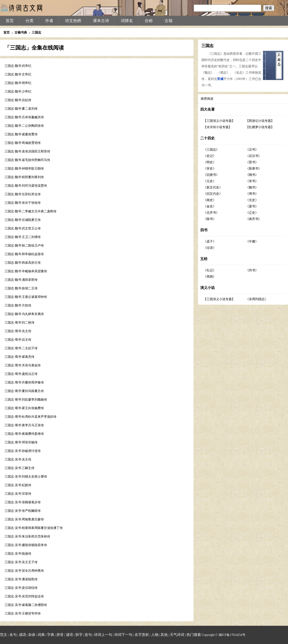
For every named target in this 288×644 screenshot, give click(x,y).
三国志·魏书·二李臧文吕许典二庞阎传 (30, 211)
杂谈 (32, 635)
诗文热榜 (73, 21)
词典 (41, 635)
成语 (22, 635)
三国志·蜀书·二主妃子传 (21, 348)
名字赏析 (142, 635)
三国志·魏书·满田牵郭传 (21, 280)
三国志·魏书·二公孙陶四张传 (24, 126)
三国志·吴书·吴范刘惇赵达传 (24, 596)
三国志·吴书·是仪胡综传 (21, 588)
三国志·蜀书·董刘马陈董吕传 (24, 391)
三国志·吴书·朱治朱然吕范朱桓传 (27, 536)
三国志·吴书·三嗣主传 (19, 468)
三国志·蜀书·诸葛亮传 (19, 357)
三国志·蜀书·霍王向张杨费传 (24, 408)
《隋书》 (252, 175)
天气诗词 (177, 635)
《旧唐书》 (211, 175)
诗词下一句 (123, 635)
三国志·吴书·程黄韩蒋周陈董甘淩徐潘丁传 (34, 528)
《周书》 (252, 194)
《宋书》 (252, 181)
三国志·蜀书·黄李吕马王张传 (24, 425)
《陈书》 (210, 219)
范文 (4, 635)
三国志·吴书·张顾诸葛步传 (23, 502)
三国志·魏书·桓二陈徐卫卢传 (24, 246)
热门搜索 (194, 635)
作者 (49, 21)
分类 (29, 21)
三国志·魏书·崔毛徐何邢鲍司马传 (27, 160)
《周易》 (210, 277)
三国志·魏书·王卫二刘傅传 (23, 237)
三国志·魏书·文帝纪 (18, 74)
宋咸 (220, 79)
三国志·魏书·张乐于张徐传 (23, 203)
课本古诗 (101, 21)
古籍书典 (21, 33)
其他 (164, 635)
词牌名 (127, 21)
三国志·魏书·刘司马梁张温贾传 (26, 186)
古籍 (169, 21)
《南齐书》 (254, 219)
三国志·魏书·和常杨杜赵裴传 (24, 254)
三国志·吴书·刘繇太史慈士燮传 (26, 477)
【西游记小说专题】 (260, 121)
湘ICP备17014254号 (232, 635)
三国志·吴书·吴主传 (18, 459)
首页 (10, 21)
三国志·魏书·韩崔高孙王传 (23, 263)
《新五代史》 (213, 187)
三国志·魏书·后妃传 (18, 100)
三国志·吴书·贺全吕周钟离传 (24, 571)
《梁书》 (252, 206)
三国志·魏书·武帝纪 (18, 66)
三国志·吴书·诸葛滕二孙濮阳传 (26, 605)
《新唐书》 (254, 169)
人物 (155, 635)
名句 (13, 635)
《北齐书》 (211, 213)
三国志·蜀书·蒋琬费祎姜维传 (24, 434)
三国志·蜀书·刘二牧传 (19, 323)
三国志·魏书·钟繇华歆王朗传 (24, 169)
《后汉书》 (254, 156)
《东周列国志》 (257, 299)
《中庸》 (252, 241)
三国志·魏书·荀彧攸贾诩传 (23, 143)
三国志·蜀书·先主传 (18, 331)
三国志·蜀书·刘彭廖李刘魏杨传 (26, 400)
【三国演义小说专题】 (219, 121)
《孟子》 (210, 241)
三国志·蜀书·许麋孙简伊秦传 (24, 382)
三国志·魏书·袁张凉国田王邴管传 (27, 151)
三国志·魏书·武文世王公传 (23, 228)
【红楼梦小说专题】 (260, 127)
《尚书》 (252, 270)
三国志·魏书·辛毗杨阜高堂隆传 (26, 271)
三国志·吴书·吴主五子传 (21, 562)
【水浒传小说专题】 (218, 127)
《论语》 (210, 248)
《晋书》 (252, 162)
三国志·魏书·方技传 (18, 305)
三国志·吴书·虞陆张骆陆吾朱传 (26, 545)
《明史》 (210, 162)
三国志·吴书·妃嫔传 (18, 485)
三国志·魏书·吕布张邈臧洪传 (24, 117)
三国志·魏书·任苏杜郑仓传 (23, 194)
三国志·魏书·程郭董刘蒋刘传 (24, 177)
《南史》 (210, 200)
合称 (149, 21)
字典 (51, 635)
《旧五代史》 (213, 194)
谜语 (70, 635)
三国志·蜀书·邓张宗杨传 (21, 442)
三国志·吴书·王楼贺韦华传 (23, 613)
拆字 (79, 635)
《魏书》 (252, 187)
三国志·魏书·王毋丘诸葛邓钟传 (26, 297)
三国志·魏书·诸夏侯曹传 (21, 134)
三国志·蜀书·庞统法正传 (21, 374)
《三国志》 (211, 150)
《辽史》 (252, 213)
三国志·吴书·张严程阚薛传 (23, 511)
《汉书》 (252, 150)
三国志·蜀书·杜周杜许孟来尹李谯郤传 (30, 417)
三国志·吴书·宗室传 (18, 494)
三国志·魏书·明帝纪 (18, 83)
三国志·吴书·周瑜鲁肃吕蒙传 (24, 519)
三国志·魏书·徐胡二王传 (21, 288)
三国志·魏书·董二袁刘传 (21, 109)
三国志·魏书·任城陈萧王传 (23, 220)
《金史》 (210, 206)
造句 (88, 635)
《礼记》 (210, 270)
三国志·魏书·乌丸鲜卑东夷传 (24, 314)
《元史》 (210, 181)
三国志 (36, 33)
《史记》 (210, 156)
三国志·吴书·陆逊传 (18, 554)
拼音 (60, 635)
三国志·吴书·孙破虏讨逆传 (23, 451)
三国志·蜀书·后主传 (18, 340)
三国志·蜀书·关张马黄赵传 (23, 365)
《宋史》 (210, 169)
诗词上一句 (103, 635)
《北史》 (252, 200)
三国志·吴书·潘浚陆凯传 (21, 579)
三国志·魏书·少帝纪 (18, 92)
